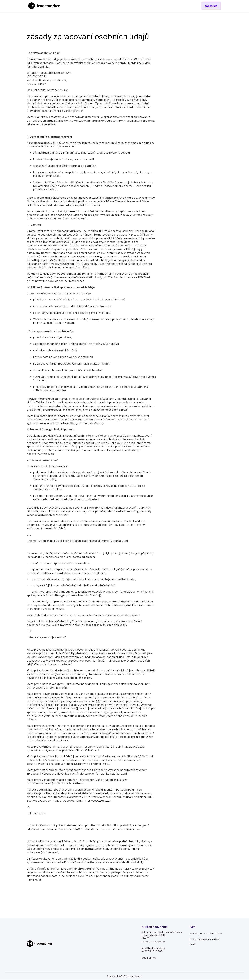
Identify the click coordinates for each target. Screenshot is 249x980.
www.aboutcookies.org (87, 257)
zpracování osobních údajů (204, 939)
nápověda (211, 6)
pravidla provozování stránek (206, 934)
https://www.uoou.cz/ (97, 801)
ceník (193, 944)
